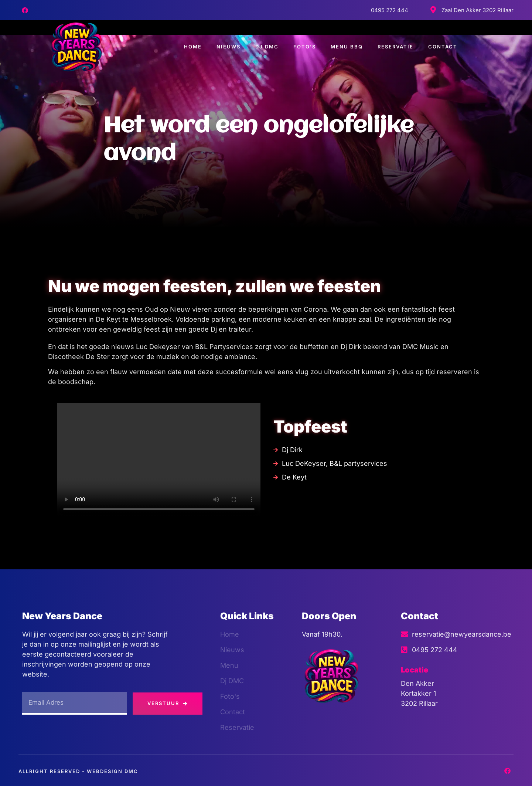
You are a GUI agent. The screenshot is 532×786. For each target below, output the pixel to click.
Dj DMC (267, 47)
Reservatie (395, 47)
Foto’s (305, 47)
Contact (443, 47)
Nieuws (229, 47)
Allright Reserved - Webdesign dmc (78, 771)
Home (193, 47)
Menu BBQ (347, 47)
